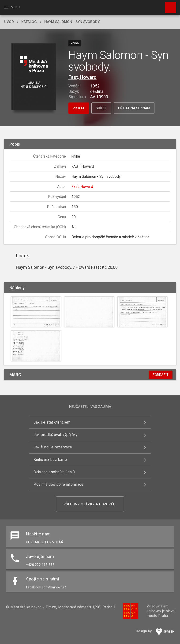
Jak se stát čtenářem (52, 422)
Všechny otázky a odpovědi (90, 504)
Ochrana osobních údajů (54, 472)
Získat (79, 108)
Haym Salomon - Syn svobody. (72, 22)
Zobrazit (161, 375)
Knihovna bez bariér (51, 460)
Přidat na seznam (134, 108)
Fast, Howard (82, 77)
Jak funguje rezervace (53, 447)
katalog (29, 22)
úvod (9, 22)
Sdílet (101, 108)
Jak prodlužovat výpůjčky (56, 435)
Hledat (169, 5)
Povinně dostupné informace (58, 484)
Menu (12, 7)
